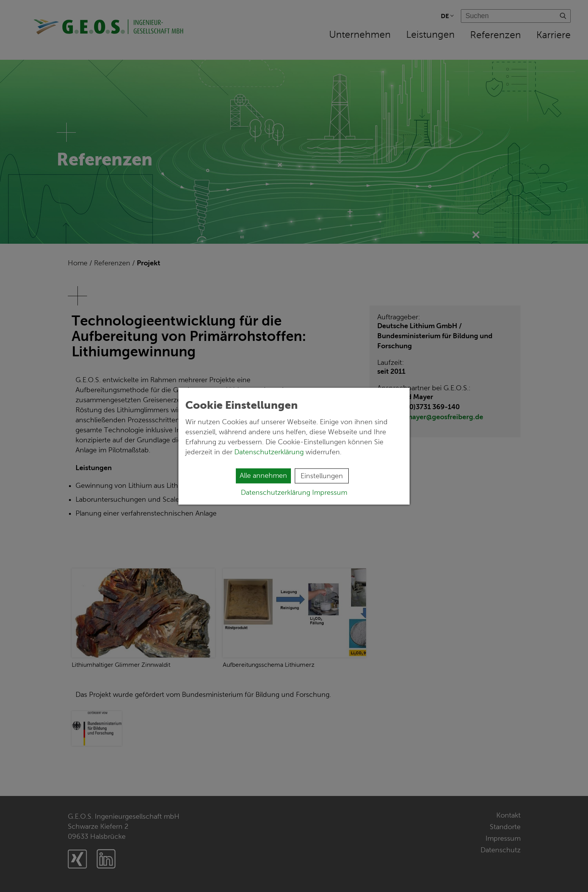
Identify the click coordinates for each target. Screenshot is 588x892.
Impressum (330, 492)
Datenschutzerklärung (270, 452)
